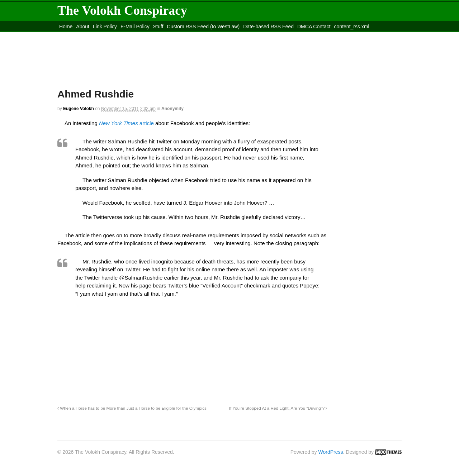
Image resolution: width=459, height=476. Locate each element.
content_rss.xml (352, 27)
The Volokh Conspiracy (122, 10)
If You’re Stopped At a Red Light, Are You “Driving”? (278, 408)
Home (66, 27)
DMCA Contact (314, 27)
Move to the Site (97, 35)
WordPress (331, 452)
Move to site (161, 35)
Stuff (158, 27)
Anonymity (172, 109)
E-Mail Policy (135, 27)
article (126, 123)
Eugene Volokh (79, 109)
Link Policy (105, 27)
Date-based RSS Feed (268, 27)
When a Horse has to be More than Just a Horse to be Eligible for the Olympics (132, 408)
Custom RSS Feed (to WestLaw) (203, 27)
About (83, 27)
